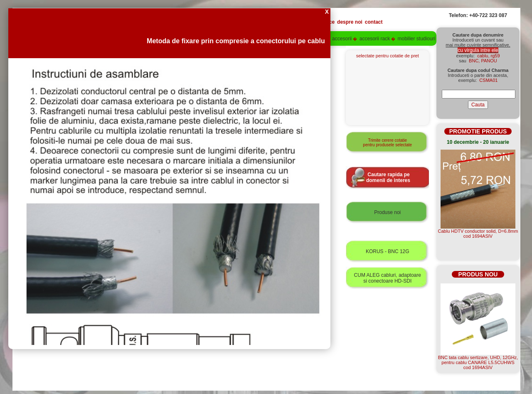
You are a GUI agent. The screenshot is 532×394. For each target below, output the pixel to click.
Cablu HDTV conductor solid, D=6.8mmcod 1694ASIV (478, 234)
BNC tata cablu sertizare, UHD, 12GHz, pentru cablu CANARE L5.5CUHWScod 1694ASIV (478, 362)
